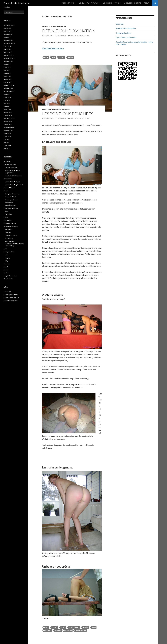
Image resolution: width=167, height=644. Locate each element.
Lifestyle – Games (9, 252)
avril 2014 (7, 106)
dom (53, 57)
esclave (61, 57)
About (146, 3)
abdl (6, 255)
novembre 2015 (9, 58)
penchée (58, 630)
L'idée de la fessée (11, 205)
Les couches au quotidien (13, 176)
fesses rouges (74, 627)
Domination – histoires (12, 182)
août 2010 (7, 134)
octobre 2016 (8, 40)
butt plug (8, 232)
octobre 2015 (8, 61)
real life (6, 267)
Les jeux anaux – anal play (89, 3)
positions (68, 630)
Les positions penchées (68, 114)
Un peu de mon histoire (132, 3)
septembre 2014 (9, 91)
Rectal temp (9, 238)
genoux (86, 627)
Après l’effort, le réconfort (126, 37)
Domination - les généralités (54, 27)
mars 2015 (7, 76)
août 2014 (7, 94)
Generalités (8, 220)
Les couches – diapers (111, 3)
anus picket (9, 229)
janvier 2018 (8, 31)
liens (5, 249)
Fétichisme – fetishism (11, 208)
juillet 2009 (7, 146)
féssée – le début (10, 197)
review (6, 270)
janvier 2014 (8, 115)
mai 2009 (7, 149)
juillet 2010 (7, 137)
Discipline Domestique (12, 194)
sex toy (6, 273)
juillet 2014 (7, 97)
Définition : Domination (69, 31)
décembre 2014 (9, 85)
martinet (48, 630)
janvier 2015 (8, 82)
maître (70, 57)
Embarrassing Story (124, 33)
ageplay (8, 258)
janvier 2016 (8, 52)
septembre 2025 (9, 25)
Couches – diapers (10, 164)
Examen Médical (9, 188)
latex (7, 211)
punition (7, 264)
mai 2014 (7, 103)
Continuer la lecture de (53, 48)
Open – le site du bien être (17, 3)
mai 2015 (7, 70)
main (94, 627)
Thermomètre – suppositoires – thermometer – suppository (15, 243)
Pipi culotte (9, 214)
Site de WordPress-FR (11, 301)
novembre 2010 (9, 128)
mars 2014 (7, 109)
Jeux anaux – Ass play (11, 226)
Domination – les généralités (14, 185)
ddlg (6, 261)
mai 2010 (7, 143)
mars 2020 (7, 28)
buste (46, 627)
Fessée (63, 627)
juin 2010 (7, 140)
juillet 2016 (7, 46)
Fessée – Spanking (68, 3)
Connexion (7, 292)
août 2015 (7, 64)
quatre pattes (80, 630)
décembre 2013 (9, 118)
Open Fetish (62, 36)
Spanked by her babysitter (126, 28)
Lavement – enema (11, 235)
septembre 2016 (9, 43)
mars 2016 (7, 49)
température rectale (10, 276)
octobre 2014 (8, 88)
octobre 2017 (8, 34)
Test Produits (8, 279)
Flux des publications (11, 295)
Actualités (7, 161)
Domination (8, 179)
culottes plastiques (11, 167)
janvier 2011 (8, 125)
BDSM (46, 57)
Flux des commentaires (11, 298)
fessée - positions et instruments (56, 109)
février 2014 (8, 112)
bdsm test (120, 24)
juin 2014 (7, 100)
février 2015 (8, 79)
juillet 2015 (7, 67)
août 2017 (7, 37)
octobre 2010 (8, 131)
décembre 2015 (9, 55)
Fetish (6, 217)
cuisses (55, 627)
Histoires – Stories (10, 223)
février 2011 (8, 122)
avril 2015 (7, 73)
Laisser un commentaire (80, 36)
